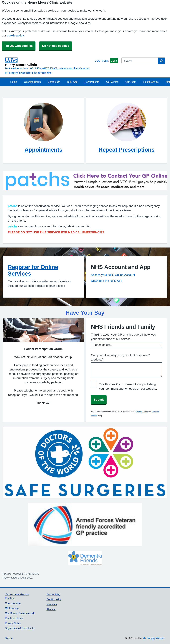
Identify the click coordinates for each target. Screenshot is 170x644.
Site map (51, 609)
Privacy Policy (142, 412)
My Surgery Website (154, 638)
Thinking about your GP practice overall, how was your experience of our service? (123, 337)
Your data (52, 604)
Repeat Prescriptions (126, 150)
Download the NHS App (107, 281)
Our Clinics (112, 82)
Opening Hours (32, 82)
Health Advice (151, 82)
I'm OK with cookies (19, 46)
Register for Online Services (33, 270)
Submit (99, 400)
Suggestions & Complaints (20, 628)
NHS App (72, 82)
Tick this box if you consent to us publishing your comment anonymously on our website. (128, 386)
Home (14, 82)
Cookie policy (54, 599)
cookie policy (15, 35)
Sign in (9, 638)
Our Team (131, 82)
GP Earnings (12, 608)
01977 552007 (50, 68)
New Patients (92, 82)
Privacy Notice (13, 623)
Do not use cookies (56, 46)
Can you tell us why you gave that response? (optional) (120, 357)
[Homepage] (49, 62)
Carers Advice (13, 603)
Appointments (43, 150)
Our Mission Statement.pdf (20, 613)
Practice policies (14, 618)
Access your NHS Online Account (113, 275)
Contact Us (54, 82)
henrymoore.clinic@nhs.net (74, 68)
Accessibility (53, 594)
